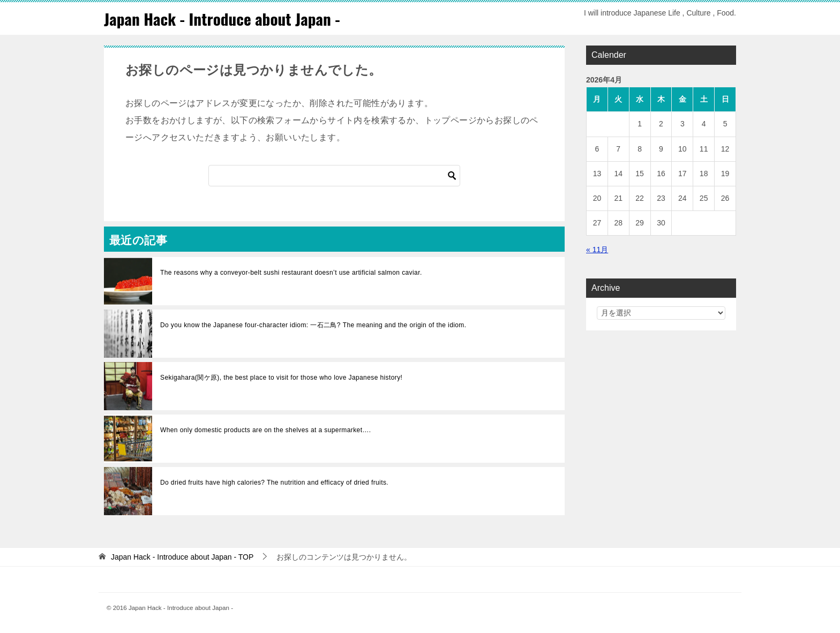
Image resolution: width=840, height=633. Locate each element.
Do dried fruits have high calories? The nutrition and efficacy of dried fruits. (274, 483)
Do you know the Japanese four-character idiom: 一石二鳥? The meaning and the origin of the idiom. (313, 325)
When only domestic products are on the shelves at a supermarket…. (266, 430)
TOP (182, 557)
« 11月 (597, 250)
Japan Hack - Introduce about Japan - (225, 18)
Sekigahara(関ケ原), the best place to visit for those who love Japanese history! (281, 378)
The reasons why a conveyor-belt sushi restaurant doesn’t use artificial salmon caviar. (291, 273)
